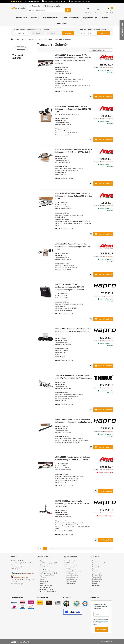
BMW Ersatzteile (71, 563)
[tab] (35, 6)
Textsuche (36, 6)
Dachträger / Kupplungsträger (40, 39)
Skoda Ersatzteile (71, 579)
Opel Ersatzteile (71, 573)
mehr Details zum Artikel (64, 91)
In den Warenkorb (103, 96)
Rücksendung (44, 581)
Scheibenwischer (97, 579)
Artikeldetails (106, 491)
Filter (94, 569)
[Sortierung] (101, 50)
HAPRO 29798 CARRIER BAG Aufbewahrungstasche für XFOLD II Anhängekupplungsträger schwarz (70, 287)
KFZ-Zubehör (20, 39)
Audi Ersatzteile (71, 561)
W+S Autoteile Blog (45, 587)
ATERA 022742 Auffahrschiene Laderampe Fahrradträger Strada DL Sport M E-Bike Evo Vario (74, 196)
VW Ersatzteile (70, 583)
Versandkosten (110, 67)
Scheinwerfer (96, 581)
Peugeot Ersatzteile (72, 575)
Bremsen (95, 565)
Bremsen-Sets (96, 567)
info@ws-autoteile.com (21, 578)
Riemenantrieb (97, 577)
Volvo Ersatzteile (71, 581)
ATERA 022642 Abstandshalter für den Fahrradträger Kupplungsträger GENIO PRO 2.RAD (73, 246)
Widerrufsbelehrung (46, 585)
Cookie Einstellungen (46, 567)
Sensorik (95, 583)
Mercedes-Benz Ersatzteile (74, 571)
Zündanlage (96, 585)
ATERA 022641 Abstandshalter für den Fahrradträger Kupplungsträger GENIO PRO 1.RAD (73, 109)
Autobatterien (96, 561)
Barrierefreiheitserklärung (48, 591)
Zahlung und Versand (46, 589)
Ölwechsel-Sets (97, 575)
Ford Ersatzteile (71, 569)
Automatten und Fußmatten (101, 563)
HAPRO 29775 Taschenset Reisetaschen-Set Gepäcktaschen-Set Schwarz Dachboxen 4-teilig (73, 331)
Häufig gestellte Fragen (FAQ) (48, 573)
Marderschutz (96, 573)
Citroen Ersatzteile (72, 565)
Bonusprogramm (45, 569)
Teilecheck (43, 583)
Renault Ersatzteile (72, 577)
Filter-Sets (95, 571)
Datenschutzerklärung (46, 571)
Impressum (43, 579)
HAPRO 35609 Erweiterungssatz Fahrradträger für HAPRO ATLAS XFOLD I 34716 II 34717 (72, 504)
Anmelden (101, 630)
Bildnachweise (44, 565)
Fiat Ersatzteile (71, 567)
